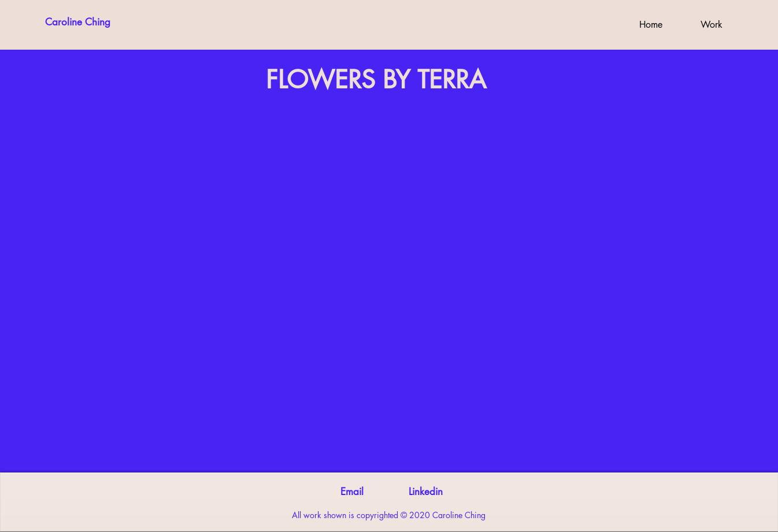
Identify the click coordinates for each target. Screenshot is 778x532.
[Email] (352, 492)
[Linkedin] (426, 492)
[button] (712, 25)
